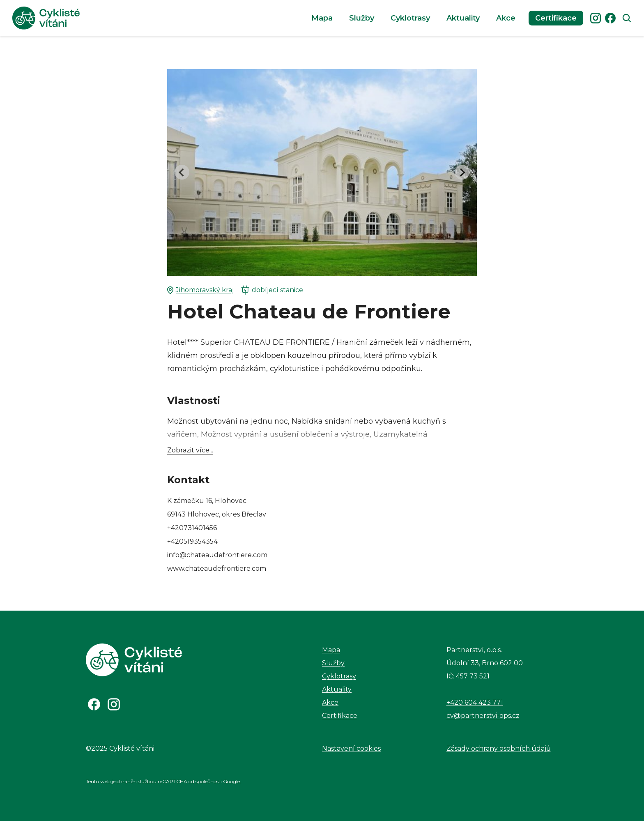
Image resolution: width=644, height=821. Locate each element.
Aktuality (463, 18)
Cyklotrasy (410, 18)
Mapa (322, 18)
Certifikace (556, 18)
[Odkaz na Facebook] (94, 704)
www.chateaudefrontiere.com (217, 568)
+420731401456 (192, 528)
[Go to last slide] (182, 172)
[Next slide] (462, 172)
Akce (506, 18)
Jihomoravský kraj (200, 290)
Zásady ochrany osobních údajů (499, 748)
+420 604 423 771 (475, 702)
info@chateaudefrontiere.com (217, 555)
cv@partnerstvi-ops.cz (483, 716)
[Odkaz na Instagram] (114, 704)
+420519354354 (192, 541)
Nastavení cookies (351, 748)
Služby (362, 18)
